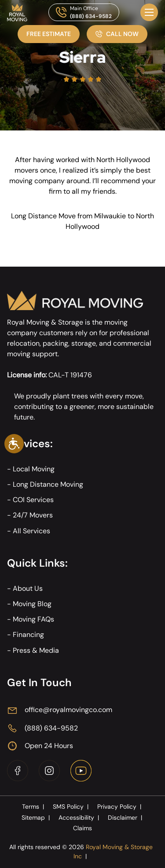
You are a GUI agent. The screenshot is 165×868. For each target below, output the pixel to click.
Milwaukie (110, 216)
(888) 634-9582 (91, 16)
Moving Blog (32, 604)
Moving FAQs (33, 619)
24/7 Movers (33, 515)
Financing (28, 635)
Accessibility (80, 817)
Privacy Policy (120, 807)
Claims (82, 828)
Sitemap (37, 817)
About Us (28, 588)
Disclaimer (126, 817)
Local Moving (34, 469)
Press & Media (36, 650)
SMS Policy (71, 807)
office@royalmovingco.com (68, 710)
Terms (34, 807)
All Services (31, 531)
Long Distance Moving (48, 484)
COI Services (33, 500)
